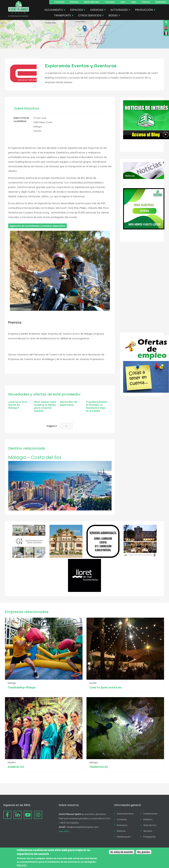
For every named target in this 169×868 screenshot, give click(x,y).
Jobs (123, 2)
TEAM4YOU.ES (99, 767)
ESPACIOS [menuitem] (77, 10)
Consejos (110, 2)
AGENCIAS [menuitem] (97, 10)
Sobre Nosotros (125, 814)
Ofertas (146, 2)
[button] (85, 29)
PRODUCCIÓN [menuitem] (144, 10)
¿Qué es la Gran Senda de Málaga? (18, 405)
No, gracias (144, 852)
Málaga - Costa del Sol (35, 457)
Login (134, 2)
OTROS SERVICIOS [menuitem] (90, 16)
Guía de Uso (150, 825)
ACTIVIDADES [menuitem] (119, 10)
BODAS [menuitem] (113, 16)
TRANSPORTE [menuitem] (63, 16)
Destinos (148, 819)
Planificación (124, 837)
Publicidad (161, 2)
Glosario (148, 831)
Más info (22, 865)
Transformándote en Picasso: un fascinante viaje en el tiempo (97, 406)
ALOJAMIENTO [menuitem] (54, 10)
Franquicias (149, 837)
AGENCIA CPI (16, 767)
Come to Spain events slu (105, 687)
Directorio (122, 825)
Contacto (59, 2)
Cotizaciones (150, 814)
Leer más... (64, 831)
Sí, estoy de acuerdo (122, 852)
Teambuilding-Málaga (22, 687)
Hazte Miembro (92, 2)
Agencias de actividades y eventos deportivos (38, 226)
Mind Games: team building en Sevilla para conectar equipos (45, 406)
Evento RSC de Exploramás (68, 403)
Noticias (74, 2)
